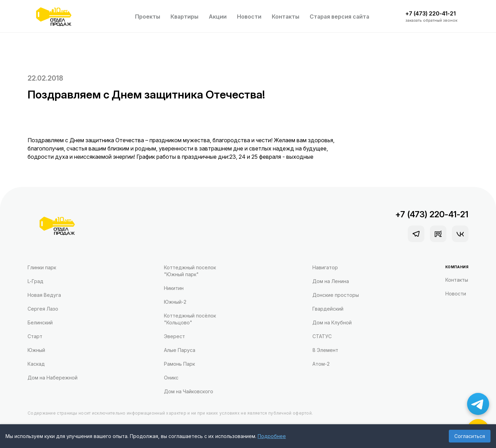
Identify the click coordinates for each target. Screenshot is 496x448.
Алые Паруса (180, 350)
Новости (249, 17)
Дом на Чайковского (189, 391)
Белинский (40, 322)
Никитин (174, 288)
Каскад (36, 364)
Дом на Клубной (332, 322)
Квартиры (184, 17)
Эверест (174, 336)
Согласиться (470, 436)
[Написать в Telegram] (478, 404)
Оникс (171, 378)
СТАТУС (322, 336)
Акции (218, 17)
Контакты (286, 17)
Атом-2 (321, 364)
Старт (35, 336)
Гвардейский (328, 309)
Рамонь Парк (179, 364)
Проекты (148, 17)
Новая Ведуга (44, 295)
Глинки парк (42, 267)
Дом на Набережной (53, 378)
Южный (36, 350)
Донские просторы (336, 295)
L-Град (35, 281)
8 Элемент (325, 350)
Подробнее (272, 436)
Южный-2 (175, 302)
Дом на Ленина (331, 281)
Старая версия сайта (339, 17)
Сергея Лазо (43, 309)
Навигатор (325, 267)
